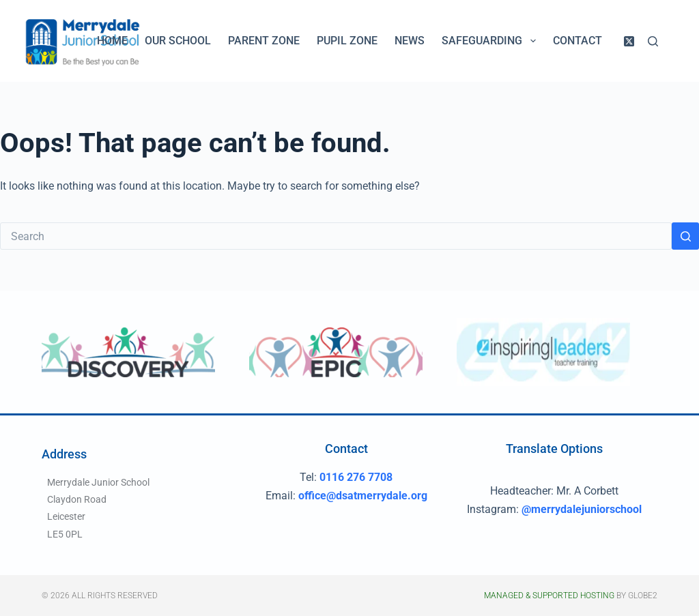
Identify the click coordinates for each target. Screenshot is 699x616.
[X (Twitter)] (629, 41)
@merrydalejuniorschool (582, 509)
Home (112, 41)
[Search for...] (336, 236)
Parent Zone (264, 41)
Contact (577, 41)
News (410, 41)
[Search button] (685, 236)
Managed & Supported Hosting (549, 596)
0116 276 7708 (356, 477)
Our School (178, 41)
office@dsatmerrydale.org (363, 496)
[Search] (653, 41)
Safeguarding (491, 41)
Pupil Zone (347, 41)
